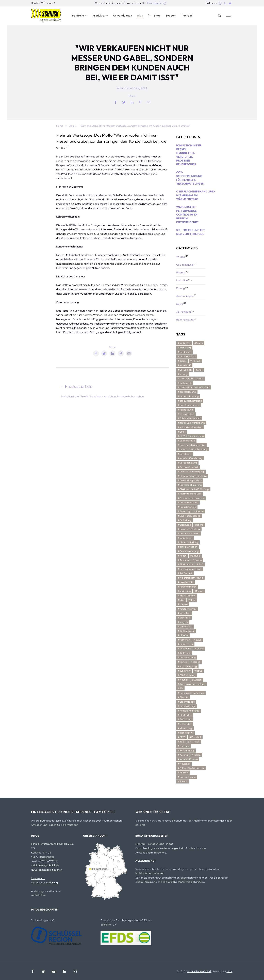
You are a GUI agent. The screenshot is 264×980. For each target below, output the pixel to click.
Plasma (181, 272)
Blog (140, 15)
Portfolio (80, 15)
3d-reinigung (184, 312)
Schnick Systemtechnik (199, 971)
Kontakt (187, 15)
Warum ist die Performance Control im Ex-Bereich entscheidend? (187, 215)
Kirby (229, 971)
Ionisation (182, 280)
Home (60, 126)
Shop (154, 16)
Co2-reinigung (185, 265)
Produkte (100, 15)
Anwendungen (123, 15)
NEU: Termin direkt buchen (47, 870)
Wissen (181, 257)
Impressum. (38, 878)
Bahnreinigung (185, 319)
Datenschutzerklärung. (45, 882)
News (180, 304)
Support (171, 15)
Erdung (181, 288)
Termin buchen (156, 3)
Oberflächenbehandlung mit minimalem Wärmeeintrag (196, 195)
